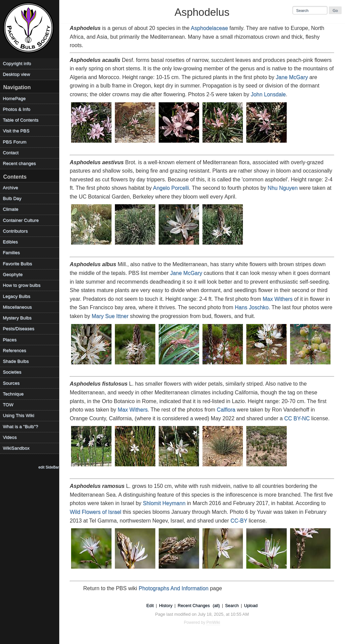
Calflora (226, 410)
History (166, 605)
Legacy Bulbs (17, 296)
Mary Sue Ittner (110, 316)
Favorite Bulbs (17, 264)
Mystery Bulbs (17, 318)
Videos (10, 437)
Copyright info (17, 63)
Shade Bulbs (16, 361)
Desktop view (16, 74)
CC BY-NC (297, 418)
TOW (8, 405)
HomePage (14, 98)
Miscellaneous (17, 307)
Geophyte (13, 274)
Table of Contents (21, 120)
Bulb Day (12, 198)
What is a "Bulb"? (20, 426)
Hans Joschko (252, 307)
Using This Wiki (18, 415)
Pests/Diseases (19, 329)
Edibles (10, 242)
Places (10, 340)
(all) (216, 605)
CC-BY (239, 521)
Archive (10, 188)
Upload (251, 605)
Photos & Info (17, 109)
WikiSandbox (16, 448)
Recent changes (19, 163)
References (14, 350)
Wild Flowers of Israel (96, 512)
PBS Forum (14, 142)
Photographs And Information (174, 588)
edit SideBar (49, 467)
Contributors (15, 231)
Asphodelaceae (209, 28)
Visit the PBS (16, 131)
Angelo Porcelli (171, 188)
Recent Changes (194, 605)
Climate (10, 209)
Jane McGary (292, 77)
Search (232, 605)
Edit (150, 605)
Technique (13, 394)
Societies (12, 372)
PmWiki (213, 622)
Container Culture (21, 220)
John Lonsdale (268, 94)
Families (11, 253)
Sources (11, 383)
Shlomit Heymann (164, 503)
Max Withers (277, 299)
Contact (11, 153)
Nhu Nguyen (283, 188)
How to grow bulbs (22, 285)
